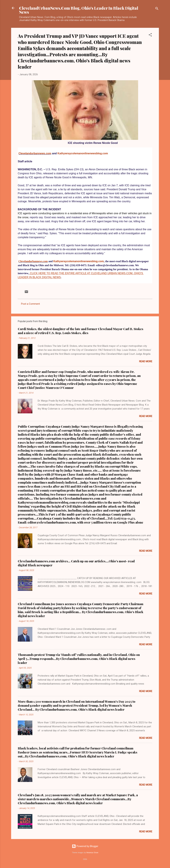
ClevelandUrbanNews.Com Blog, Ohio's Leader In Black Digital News (79, 10)
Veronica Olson (92, 853)
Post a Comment (30, 304)
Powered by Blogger (85, 846)
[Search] (157, 9)
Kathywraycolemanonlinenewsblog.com (83, 153)
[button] (150, 35)
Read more (146, 361)
